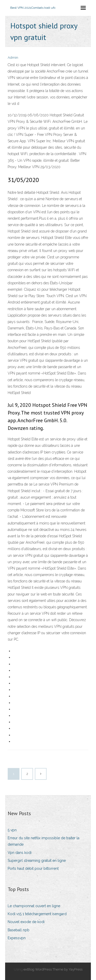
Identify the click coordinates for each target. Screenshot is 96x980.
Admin (13, 58)
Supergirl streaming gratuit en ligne (37, 861)
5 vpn (12, 830)
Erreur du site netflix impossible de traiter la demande (44, 841)
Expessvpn (17, 938)
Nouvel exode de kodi (26, 922)
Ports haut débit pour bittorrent (33, 868)
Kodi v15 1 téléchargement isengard (37, 914)
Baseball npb (19, 930)
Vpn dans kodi (20, 853)
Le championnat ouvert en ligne (34, 906)
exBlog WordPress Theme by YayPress (53, 969)
